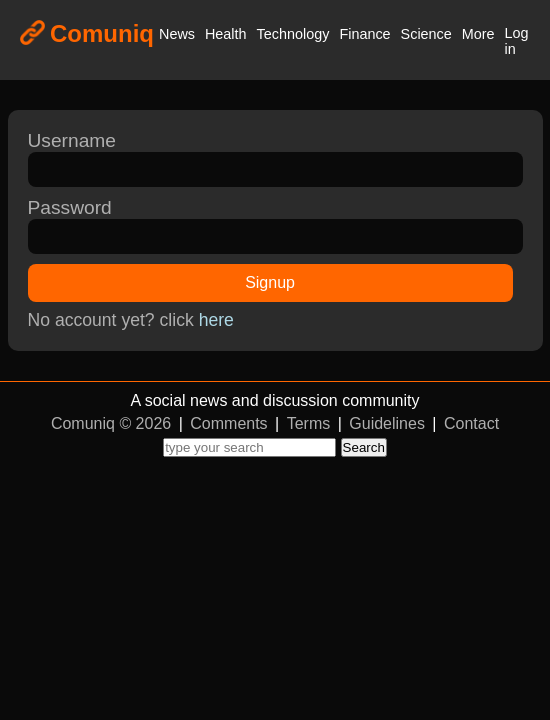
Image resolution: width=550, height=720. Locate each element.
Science (426, 34)
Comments (228, 423)
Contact (471, 423)
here (216, 320)
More (478, 34)
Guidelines (387, 423)
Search (364, 447)
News (177, 34)
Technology (293, 34)
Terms (309, 423)
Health (226, 34)
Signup (270, 282)
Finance (364, 34)
